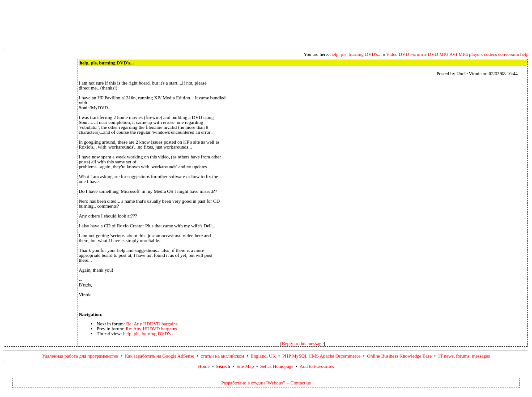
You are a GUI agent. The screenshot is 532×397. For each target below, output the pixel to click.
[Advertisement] (266, 24)
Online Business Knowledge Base (399, 356)
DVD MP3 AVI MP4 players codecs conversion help (478, 54)
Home (204, 366)
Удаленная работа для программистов (80, 356)
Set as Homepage (277, 366)
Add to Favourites (317, 366)
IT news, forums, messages (464, 356)
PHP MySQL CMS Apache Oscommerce (321, 356)
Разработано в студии (243, 383)
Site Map (245, 366)
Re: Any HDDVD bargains (152, 324)
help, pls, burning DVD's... (356, 54)
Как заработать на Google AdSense (160, 356)
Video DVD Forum (404, 54)
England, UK (263, 356)
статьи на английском (223, 356)
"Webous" (275, 383)
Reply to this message (303, 344)
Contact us (300, 383)
